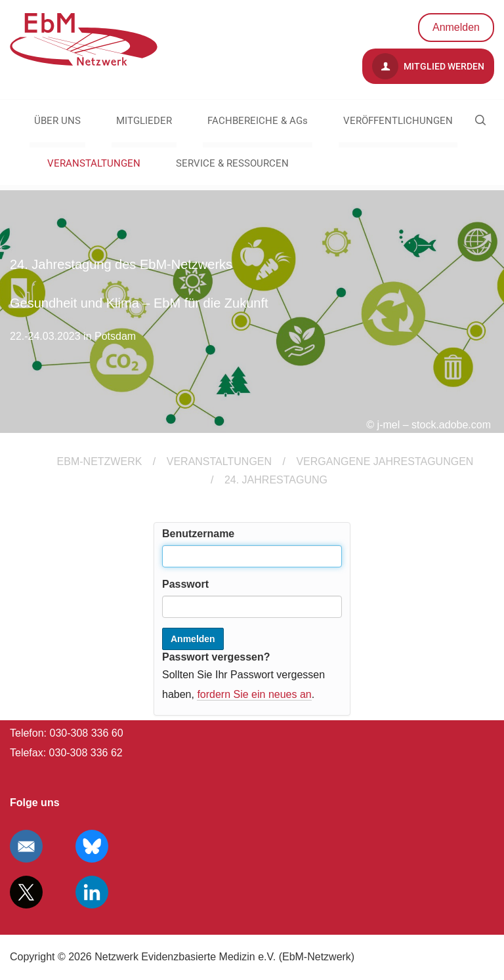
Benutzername (198, 534)
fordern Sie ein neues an (254, 694)
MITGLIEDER (144, 121)
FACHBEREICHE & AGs (258, 121)
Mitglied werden (428, 66)
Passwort (185, 584)
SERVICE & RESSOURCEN (232, 163)
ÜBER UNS (57, 121)
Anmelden (456, 27)
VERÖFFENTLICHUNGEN (398, 121)
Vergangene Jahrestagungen (385, 461)
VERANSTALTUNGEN (94, 163)
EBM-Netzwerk (100, 461)
